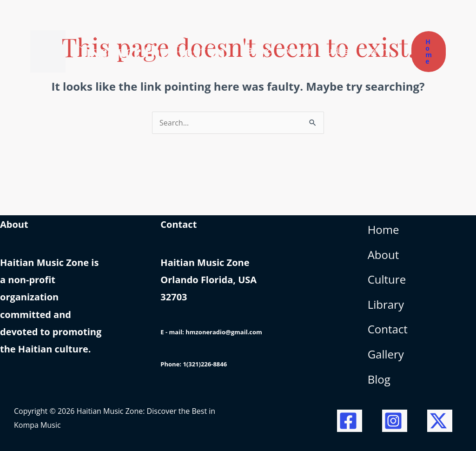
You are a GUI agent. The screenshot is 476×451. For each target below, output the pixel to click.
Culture (387, 279)
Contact (388, 329)
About (383, 255)
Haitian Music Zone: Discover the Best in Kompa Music (150, 51)
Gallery (386, 354)
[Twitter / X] (440, 421)
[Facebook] (350, 421)
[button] (429, 52)
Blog (379, 379)
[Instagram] (395, 421)
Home (383, 229)
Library (386, 304)
